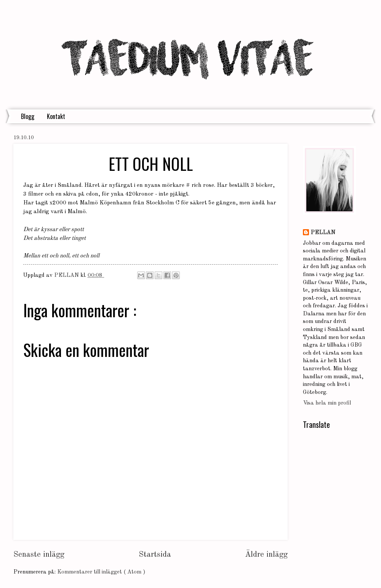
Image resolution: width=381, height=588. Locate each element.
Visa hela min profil (327, 403)
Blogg (28, 116)
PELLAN (323, 233)
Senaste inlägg (39, 555)
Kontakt (56, 116)
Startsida (155, 555)
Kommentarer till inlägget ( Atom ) (101, 572)
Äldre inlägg (266, 555)
